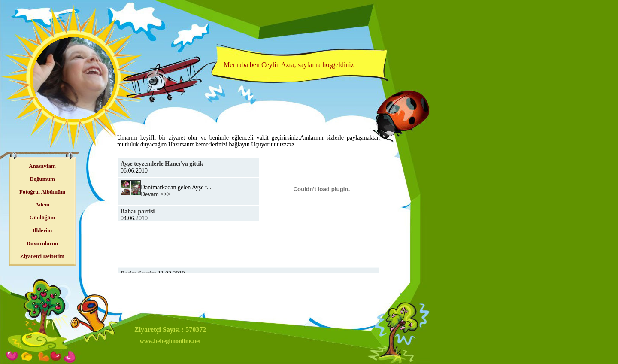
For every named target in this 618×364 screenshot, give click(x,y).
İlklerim (42, 230)
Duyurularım (42, 243)
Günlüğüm (42, 217)
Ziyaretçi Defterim (42, 256)
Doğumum (42, 179)
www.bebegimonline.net (170, 341)
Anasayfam (42, 166)
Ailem (42, 205)
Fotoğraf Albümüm (42, 192)
